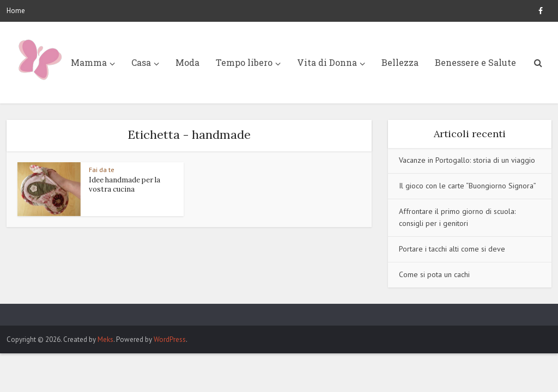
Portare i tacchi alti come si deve (452, 249)
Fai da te (102, 170)
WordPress (170, 339)
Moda (187, 62)
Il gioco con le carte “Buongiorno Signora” (468, 186)
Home (16, 11)
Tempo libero (244, 62)
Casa (141, 62)
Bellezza (400, 62)
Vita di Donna (327, 62)
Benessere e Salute (475, 62)
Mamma (89, 62)
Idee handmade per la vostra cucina (125, 185)
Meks (105, 339)
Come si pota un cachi (434, 274)
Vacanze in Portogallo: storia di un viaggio (467, 160)
